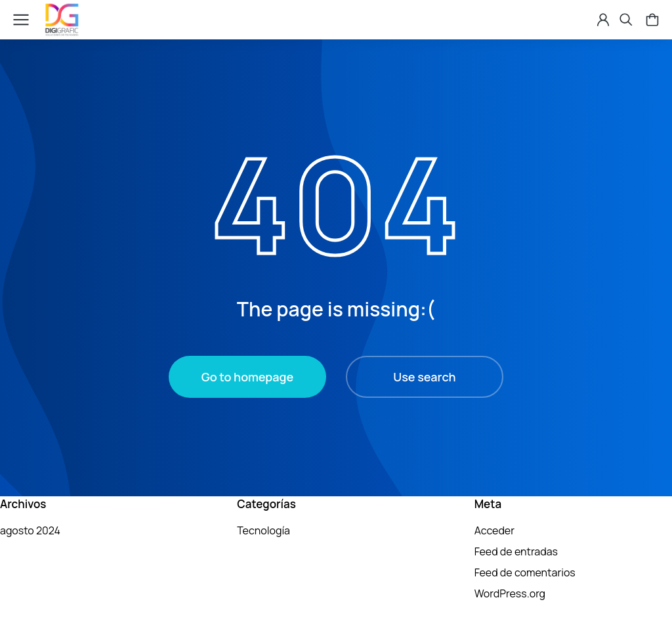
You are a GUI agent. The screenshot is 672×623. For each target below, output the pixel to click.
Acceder (494, 530)
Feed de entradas (516, 551)
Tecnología (263, 530)
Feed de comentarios (525, 572)
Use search (424, 377)
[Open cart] (646, 20)
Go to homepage (247, 377)
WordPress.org (510, 593)
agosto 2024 (30, 530)
